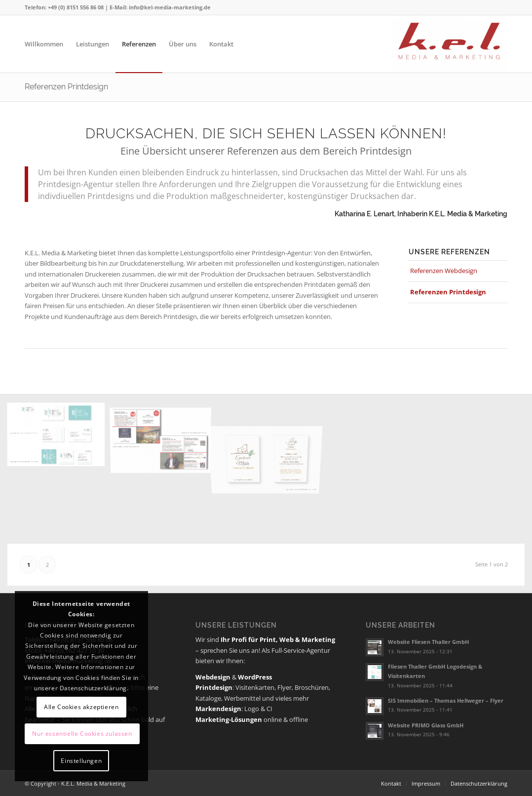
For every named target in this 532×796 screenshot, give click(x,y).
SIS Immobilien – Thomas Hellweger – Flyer (446, 700)
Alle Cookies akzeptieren (81, 707)
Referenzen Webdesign (444, 271)
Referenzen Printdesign (66, 87)
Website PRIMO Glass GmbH (426, 725)
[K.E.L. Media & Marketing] (449, 44)
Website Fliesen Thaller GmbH (428, 642)
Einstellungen (81, 761)
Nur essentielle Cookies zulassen (82, 734)
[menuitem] (44, 44)
